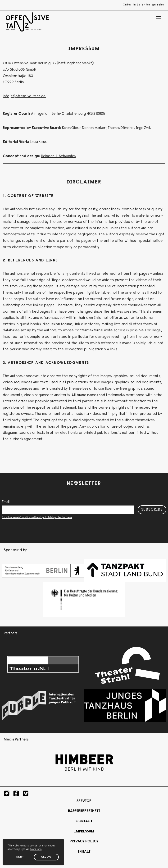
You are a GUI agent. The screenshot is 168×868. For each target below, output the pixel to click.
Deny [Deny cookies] (20, 857)
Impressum (84, 831)
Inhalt (84, 852)
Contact (84, 821)
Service (84, 801)
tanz (37, 96)
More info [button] (36, 849)
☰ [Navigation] (159, 20)
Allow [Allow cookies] (46, 857)
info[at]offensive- (18, 96)
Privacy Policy (84, 841)
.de (43, 96)
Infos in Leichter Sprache (144, 5)
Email (6, 502)
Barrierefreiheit (84, 811)
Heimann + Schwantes (58, 156)
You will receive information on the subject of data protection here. (37, 518)
